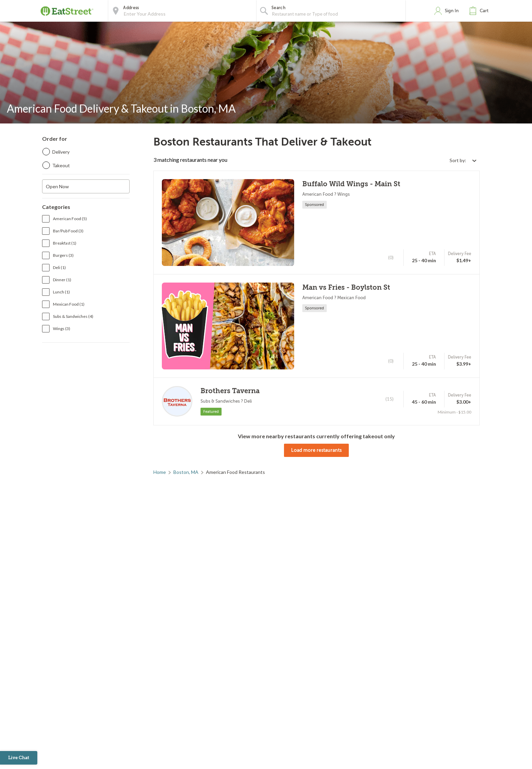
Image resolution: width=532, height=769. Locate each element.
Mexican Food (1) (69, 304)
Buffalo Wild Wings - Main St (351, 184)
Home (160, 472)
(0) (391, 257)
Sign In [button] (452, 11)
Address (131, 8)
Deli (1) (59, 267)
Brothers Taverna (230, 391)
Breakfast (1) (65, 243)
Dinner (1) (62, 280)
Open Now (57, 186)
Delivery (61, 152)
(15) (389, 399)
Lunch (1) (61, 292)
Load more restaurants (316, 450)
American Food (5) (70, 219)
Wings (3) (62, 329)
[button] (480, 11)
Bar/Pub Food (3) (68, 231)
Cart (484, 11)
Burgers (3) (63, 255)
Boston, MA (186, 472)
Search (278, 8)
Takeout (61, 165)
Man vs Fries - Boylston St (346, 287)
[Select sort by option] (463, 160)
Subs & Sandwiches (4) (73, 316)
